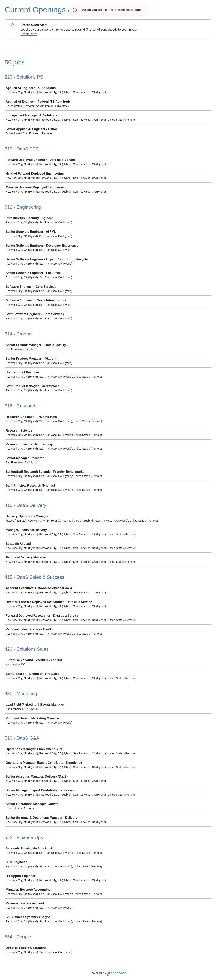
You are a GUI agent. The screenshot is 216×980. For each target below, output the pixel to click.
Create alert (28, 34)
